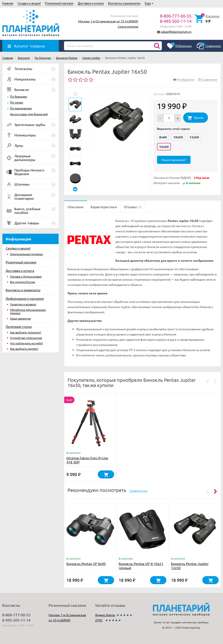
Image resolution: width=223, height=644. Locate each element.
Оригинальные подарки (26, 254)
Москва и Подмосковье (26, 276)
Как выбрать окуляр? (24, 349)
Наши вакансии (20, 318)
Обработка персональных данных (28, 311)
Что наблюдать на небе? (26, 343)
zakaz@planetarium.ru (176, 32)
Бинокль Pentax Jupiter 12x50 (190, 566)
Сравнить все (139, 491)
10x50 (178, 137)
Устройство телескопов (26, 338)
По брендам (19, 96)
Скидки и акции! (29, 3)
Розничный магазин (59, 3)
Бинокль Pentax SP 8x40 (86, 563)
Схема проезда (128, 26)
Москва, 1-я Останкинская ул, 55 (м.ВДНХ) (108, 21)
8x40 (163, 137)
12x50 (194, 137)
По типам (17, 102)
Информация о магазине (25, 298)
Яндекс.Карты (105, 615)
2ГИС (99, 620)
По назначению (21, 108)
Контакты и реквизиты (124, 3)
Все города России (23, 282)
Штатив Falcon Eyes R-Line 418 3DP (87, 460)
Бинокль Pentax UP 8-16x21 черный (141, 566)
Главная (8, 3)
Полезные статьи (19, 326)
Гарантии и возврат (23, 304)
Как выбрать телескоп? (26, 332)
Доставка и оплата (91, 3)
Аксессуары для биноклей (29, 114)
